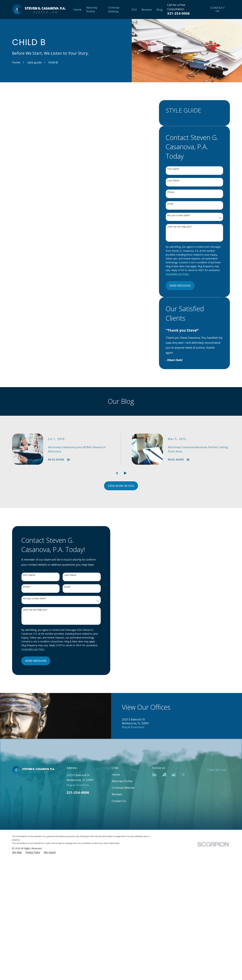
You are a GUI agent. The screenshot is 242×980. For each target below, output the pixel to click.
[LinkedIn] (154, 906)
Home (116, 906)
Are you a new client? (179, 215)
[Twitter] (183, 906)
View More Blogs (121, 486)
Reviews (117, 925)
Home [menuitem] (77, 10)
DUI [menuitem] (134, 10)
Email (170, 204)
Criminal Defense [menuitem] (114, 9)
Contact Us (218, 10)
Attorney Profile (122, 912)
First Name (173, 169)
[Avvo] (164, 906)
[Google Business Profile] (174, 906)
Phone (171, 192)
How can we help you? (179, 227)
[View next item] (125, 473)
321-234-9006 (178, 13)
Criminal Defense (123, 919)
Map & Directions (133, 858)
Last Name (173, 181)
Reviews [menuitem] (147, 10)
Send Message (180, 286)
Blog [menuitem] (159, 10)
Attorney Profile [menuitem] (92, 9)
